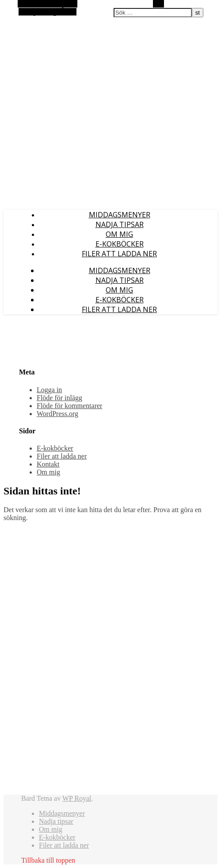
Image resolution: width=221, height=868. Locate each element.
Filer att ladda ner (119, 254)
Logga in (49, 390)
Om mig (119, 234)
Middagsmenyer (120, 215)
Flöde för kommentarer (69, 406)
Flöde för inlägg (59, 398)
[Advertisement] (48, 662)
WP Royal (77, 798)
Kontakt (48, 464)
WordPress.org (57, 414)
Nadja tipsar (120, 224)
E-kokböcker (120, 244)
